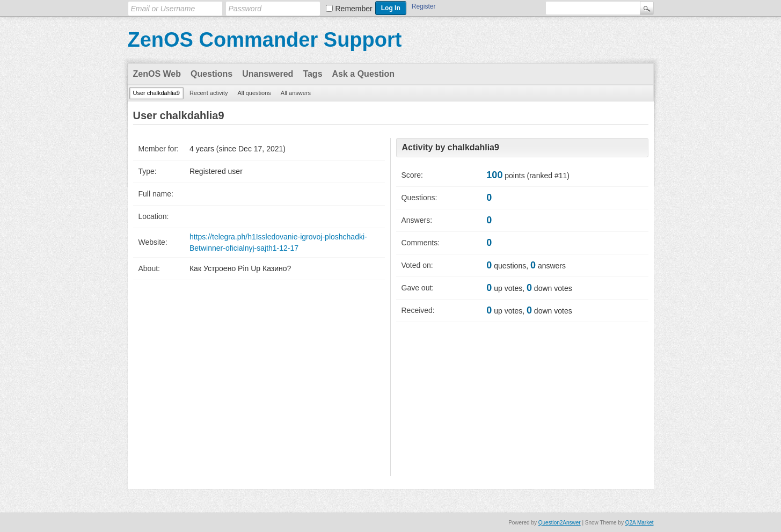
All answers (296, 93)
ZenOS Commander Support (265, 40)
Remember (354, 9)
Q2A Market (640, 523)
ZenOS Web (157, 74)
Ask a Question (363, 74)
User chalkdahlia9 (156, 93)
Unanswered (268, 74)
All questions (254, 93)
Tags (312, 74)
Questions (211, 74)
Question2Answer (560, 523)
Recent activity (209, 93)
